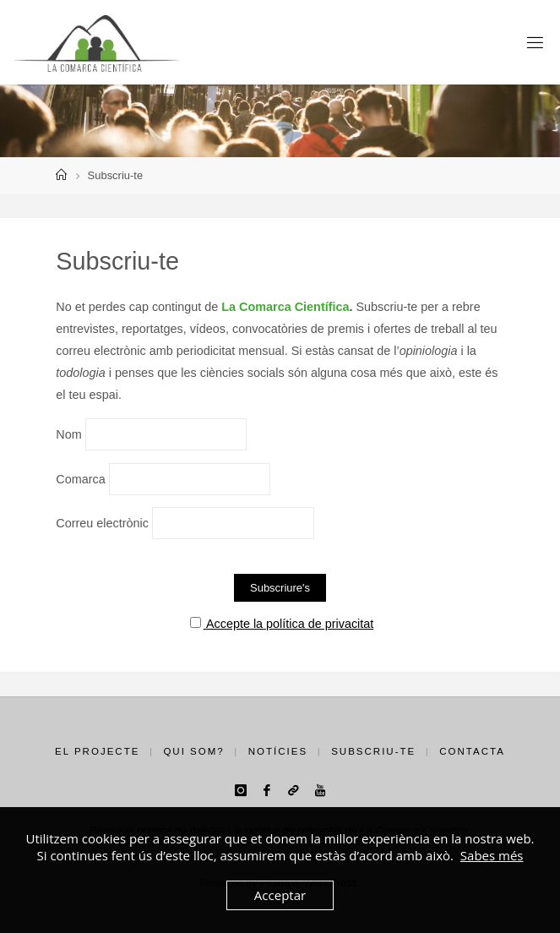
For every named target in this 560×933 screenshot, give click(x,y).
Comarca (80, 479)
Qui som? (193, 751)
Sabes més (492, 855)
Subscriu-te (373, 751)
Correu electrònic (102, 523)
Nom (68, 434)
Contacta (472, 751)
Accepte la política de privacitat (282, 624)
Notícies (278, 751)
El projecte (97, 751)
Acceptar (280, 895)
